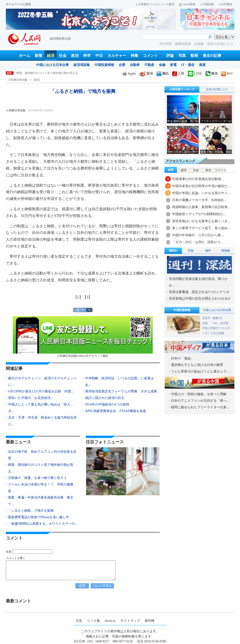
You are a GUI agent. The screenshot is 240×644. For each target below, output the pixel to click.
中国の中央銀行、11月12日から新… (198, 235)
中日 (99, 56)
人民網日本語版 (17, 80)
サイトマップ (130, 621)
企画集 (199, 44)
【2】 (87, 297)
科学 (87, 56)
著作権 (150, 621)
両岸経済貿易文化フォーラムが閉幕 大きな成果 (121, 391)
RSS (227, 74)
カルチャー (117, 56)
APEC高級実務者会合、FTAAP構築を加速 (116, 411)
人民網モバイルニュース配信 (155, 4)
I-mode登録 (187, 4)
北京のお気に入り (220, 44)
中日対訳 (166, 44)
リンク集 (94, 621)
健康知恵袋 (183, 44)
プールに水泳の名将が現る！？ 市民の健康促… (41, 488)
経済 (51, 56)
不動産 (149, 65)
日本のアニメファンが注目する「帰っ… (200, 401)
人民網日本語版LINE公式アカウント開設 (83, 337)
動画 (194, 56)
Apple (129, 74)
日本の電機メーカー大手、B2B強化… (200, 200)
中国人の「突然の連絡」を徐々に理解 (199, 394)
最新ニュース (18, 442)
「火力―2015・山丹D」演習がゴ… (198, 242)
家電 (173, 65)
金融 (162, 65)
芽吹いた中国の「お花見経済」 (31, 398)
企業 (122, 65)
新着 (38, 56)
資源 (202, 65)
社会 (63, 56)
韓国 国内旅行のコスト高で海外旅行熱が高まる (50, 73)
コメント (150, 56)
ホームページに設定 (18, 4)
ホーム (24, 56)
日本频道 (225, 4)
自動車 (135, 65)
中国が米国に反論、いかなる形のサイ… (202, 193)
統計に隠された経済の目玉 (105, 398)
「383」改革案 (219, 323)
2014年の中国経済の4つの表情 (107, 404)
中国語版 (207, 4)
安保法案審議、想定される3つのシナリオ (199, 292)
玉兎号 (206, 318)
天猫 (205, 323)
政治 (75, 56)
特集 (135, 56)
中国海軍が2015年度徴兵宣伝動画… (198, 179)
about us (110, 621)
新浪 (146, 74)
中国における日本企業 (52, 65)
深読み (173, 251)
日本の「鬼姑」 (182, 358)
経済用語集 (82, 65)
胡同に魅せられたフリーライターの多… (200, 407)
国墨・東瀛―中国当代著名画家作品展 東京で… (41, 501)
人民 (178, 74)
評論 (170, 56)
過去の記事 (212, 56)
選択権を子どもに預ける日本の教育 (197, 365)
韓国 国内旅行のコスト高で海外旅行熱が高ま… (41, 468)
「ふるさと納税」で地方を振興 (31, 511)
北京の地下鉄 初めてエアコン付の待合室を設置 (42, 455)
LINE (195, 74)
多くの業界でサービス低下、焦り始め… (202, 228)
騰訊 (163, 74)
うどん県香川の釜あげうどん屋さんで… (200, 371)
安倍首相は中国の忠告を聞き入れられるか (200, 298)
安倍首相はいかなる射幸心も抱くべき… (202, 221)
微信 (212, 74)
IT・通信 (188, 65)
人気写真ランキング (182, 89)
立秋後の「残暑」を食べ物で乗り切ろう (37, 478)
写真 (182, 56)
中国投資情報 (104, 65)
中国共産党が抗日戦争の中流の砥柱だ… (202, 186)
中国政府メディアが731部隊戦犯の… (199, 214)
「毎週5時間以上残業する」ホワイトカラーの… (43, 524)
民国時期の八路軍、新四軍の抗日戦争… (202, 207)
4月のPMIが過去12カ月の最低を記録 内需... (41, 391)
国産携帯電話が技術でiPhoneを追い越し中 (39, 517)
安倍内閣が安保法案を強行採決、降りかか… (198, 282)
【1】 (78, 297)
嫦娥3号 (217, 318)
